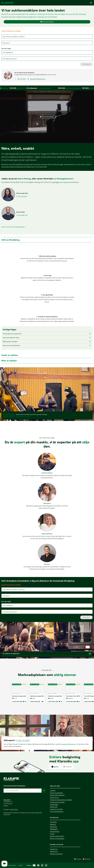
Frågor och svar (54, 797)
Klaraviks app (54, 807)
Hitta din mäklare (47, 22)
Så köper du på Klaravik (56, 793)
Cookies (52, 834)
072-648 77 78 (23, 215)
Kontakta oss (54, 849)
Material (21, 865)
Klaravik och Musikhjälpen (57, 838)
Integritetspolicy (55, 831)
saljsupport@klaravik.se (38, 79)
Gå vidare (86, 64)
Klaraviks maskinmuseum (57, 836)
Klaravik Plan (53, 827)
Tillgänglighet (54, 829)
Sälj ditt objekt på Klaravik (57, 795)
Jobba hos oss (54, 851)
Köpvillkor (53, 790)
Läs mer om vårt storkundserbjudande (14, 227)
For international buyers (57, 811)
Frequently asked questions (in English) (61, 800)
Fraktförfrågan (54, 804)
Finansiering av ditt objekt (57, 802)
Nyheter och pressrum (56, 854)
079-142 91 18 (22, 196)
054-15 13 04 (21, 79)
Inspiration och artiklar (56, 809)
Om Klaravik (53, 822)
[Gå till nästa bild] (92, 690)
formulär (64, 261)
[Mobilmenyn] (91, 3)
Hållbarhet (53, 824)
